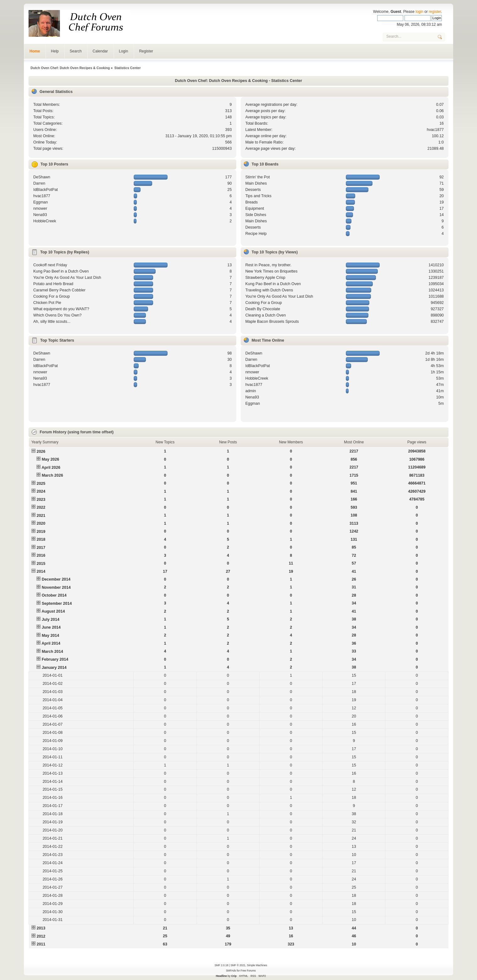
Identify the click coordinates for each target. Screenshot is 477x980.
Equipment (255, 208)
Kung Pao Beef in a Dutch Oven (61, 271)
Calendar (100, 51)
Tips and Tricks (258, 196)
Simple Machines (257, 965)
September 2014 (57, 604)
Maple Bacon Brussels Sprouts (272, 322)
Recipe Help (256, 234)
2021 (41, 516)
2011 (41, 944)
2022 (41, 507)
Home (35, 51)
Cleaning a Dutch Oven (266, 315)
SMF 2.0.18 (222, 965)
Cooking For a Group (51, 296)
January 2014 (54, 668)
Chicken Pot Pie (47, 303)
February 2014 (55, 659)
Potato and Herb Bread (53, 284)
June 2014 (51, 627)
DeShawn (42, 177)
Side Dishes (256, 215)
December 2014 (56, 579)
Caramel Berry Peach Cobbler (59, 290)
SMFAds (231, 971)
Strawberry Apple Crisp (265, 278)
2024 (41, 491)
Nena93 (40, 215)
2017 (41, 548)
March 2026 (52, 475)
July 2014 (51, 620)
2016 (41, 555)
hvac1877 (435, 130)
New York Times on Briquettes (271, 271)
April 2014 (51, 643)
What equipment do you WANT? (61, 309)
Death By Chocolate (263, 309)
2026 (41, 452)
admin (251, 391)
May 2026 (50, 459)
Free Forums (248, 971)
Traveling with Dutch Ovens (269, 290)
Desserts (253, 190)
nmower (40, 208)
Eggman (40, 202)
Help (55, 51)
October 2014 (54, 595)
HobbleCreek (45, 221)
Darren (39, 183)
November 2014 (56, 587)
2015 (41, 564)
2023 (41, 500)
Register (146, 51)
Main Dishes (256, 183)
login (419, 12)
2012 (41, 936)
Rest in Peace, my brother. (268, 265)
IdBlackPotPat (46, 190)
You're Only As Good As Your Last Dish (67, 278)
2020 (41, 523)
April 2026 (51, 468)
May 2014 (50, 636)
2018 (41, 539)
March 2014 (52, 652)
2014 (41, 571)
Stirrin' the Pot (258, 177)
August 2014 (53, 611)
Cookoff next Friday (50, 265)
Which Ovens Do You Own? (57, 315)
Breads (252, 202)
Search (76, 51)
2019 (41, 532)
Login (123, 51)
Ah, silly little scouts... (52, 322)
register (435, 12)
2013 (41, 928)
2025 (41, 484)
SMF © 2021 (238, 965)
